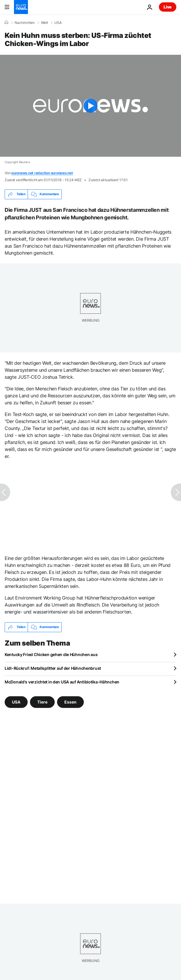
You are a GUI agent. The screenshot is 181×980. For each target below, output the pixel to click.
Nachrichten (25, 23)
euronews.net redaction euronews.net (42, 173)
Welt (45, 23)
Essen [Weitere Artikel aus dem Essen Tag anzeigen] (70, 702)
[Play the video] (90, 106)
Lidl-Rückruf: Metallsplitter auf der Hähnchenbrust (53, 668)
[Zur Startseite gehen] (21, 7)
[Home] (6, 22)
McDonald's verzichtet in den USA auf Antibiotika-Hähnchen (62, 682)
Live (168, 7)
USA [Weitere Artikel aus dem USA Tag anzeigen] (16, 702)
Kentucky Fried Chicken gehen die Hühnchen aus (51, 654)
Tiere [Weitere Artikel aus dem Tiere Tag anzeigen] (42, 702)
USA (58, 23)
